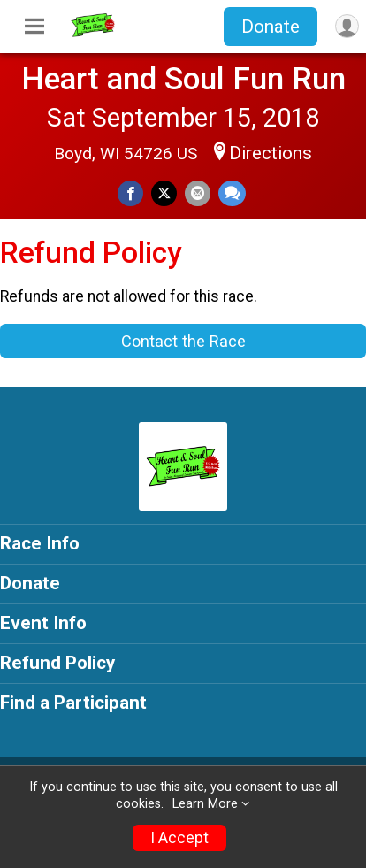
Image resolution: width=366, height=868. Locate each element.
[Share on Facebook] (130, 193)
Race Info (40, 543)
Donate (271, 27)
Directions (271, 153)
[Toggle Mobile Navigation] (34, 27)
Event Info (43, 623)
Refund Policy (57, 663)
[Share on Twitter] (164, 193)
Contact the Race (183, 341)
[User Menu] (347, 26)
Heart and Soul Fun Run (183, 79)
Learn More (205, 804)
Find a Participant (73, 703)
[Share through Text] (232, 193)
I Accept (179, 838)
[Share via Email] (198, 193)
